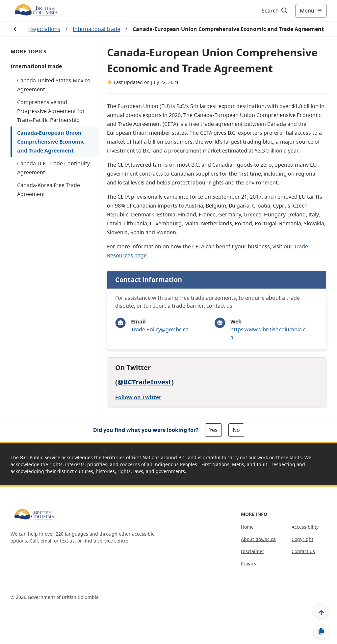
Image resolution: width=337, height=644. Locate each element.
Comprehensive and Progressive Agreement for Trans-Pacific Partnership (51, 111)
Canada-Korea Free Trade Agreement (49, 190)
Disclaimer (253, 551)
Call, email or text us (52, 541)
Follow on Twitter (138, 397)
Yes (213, 430)
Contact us (303, 551)
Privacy (249, 563)
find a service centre (106, 541)
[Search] (275, 11)
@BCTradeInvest (144, 382)
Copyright (302, 539)
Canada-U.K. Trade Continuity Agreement (53, 168)
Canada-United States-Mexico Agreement (54, 85)
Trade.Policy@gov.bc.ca (160, 329)
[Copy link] (321, 631)
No (236, 430)
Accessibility (305, 527)
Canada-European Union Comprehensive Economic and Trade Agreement (51, 142)
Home (247, 527)
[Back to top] (321, 611)
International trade (96, 29)
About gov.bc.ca (258, 539)
